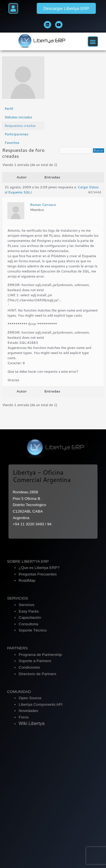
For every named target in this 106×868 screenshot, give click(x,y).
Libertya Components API (41, 704)
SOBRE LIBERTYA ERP (28, 561)
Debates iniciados (18, 117)
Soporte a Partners (35, 661)
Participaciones (16, 134)
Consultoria (28, 624)
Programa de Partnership (40, 655)
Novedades (28, 711)
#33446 (95, 192)
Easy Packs (29, 611)
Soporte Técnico (33, 630)
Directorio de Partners (37, 674)
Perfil (9, 109)
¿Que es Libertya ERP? (39, 568)
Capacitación (30, 618)
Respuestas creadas (20, 126)
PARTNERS (17, 648)
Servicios (26, 605)
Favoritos (12, 143)
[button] (13, 8)
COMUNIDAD (19, 692)
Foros (24, 717)
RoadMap (27, 580)
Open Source (30, 698)
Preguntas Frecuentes (38, 574)
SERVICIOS (18, 598)
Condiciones (29, 667)
